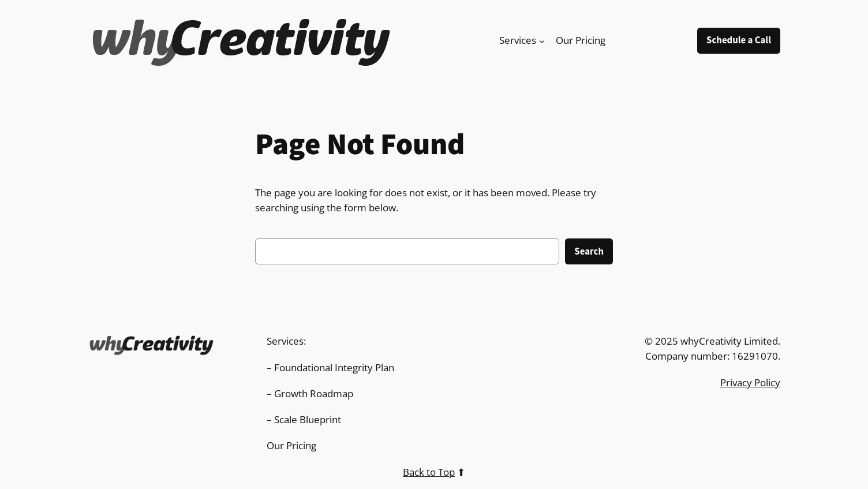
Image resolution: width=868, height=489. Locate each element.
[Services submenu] (542, 40)
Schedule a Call (739, 40)
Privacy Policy (750, 382)
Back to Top (429, 472)
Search (589, 252)
